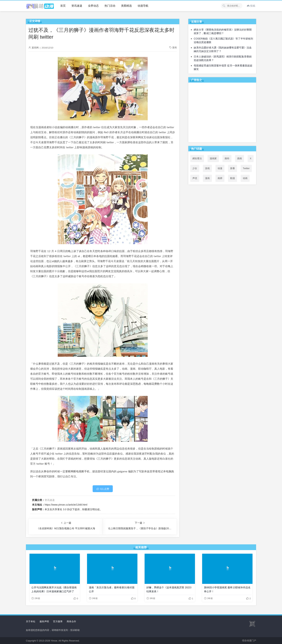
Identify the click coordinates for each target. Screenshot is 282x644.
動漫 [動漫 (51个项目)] (233, 178)
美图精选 (126, 6)
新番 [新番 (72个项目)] (233, 168)
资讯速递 (77, 6)
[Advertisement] (222, 113)
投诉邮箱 (75, 630)
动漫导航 (143, 6)
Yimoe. (54, 641)
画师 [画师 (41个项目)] (220, 178)
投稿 (251, 6)
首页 (63, 6)
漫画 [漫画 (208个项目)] (207, 178)
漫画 (174, 47)
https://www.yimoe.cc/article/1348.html (66, 505)
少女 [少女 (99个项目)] (195, 168)
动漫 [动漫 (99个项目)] (220, 168)
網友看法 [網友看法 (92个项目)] (197, 158)
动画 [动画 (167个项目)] (245, 178)
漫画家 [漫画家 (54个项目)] (213, 158)
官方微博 (58, 621)
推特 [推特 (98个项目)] (227, 158)
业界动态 (93, 6)
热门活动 (110, 6)
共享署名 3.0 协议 (62, 509)
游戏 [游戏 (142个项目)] (207, 168)
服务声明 (44, 621)
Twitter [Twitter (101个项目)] (246, 168)
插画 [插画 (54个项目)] (240, 158)
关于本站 (31, 621)
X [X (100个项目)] (251, 158)
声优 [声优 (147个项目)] (195, 178)
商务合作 (71, 621)
